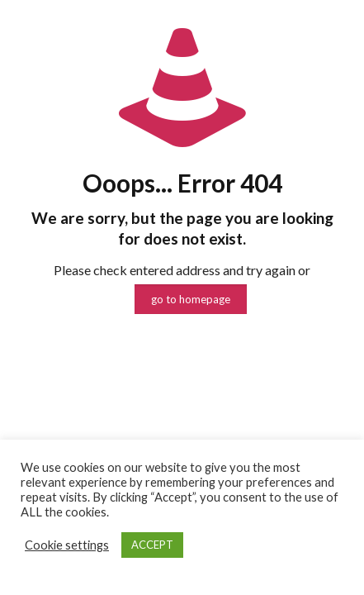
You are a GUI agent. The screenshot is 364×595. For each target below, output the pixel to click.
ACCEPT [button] (152, 545)
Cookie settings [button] (67, 545)
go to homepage (191, 299)
